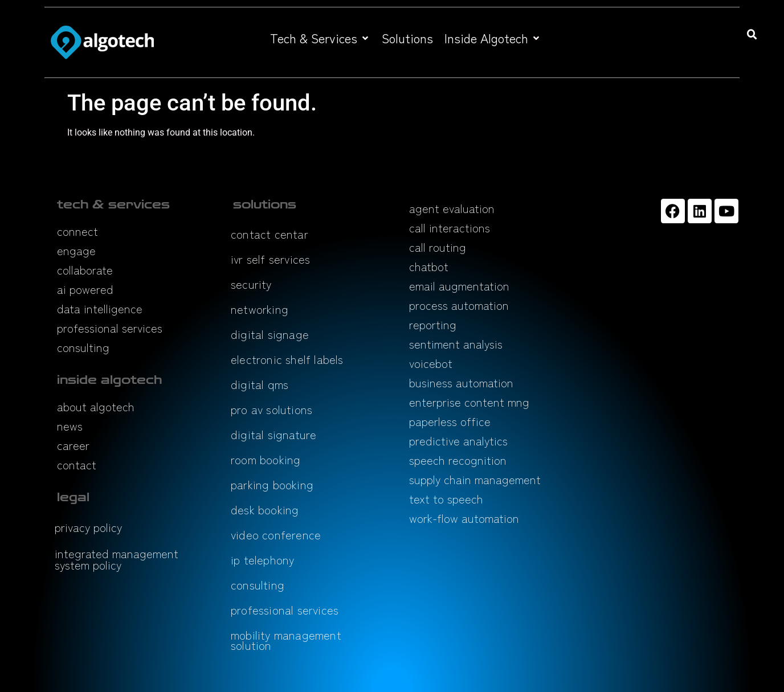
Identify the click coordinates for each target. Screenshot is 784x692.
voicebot (431, 363)
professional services (110, 328)
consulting (83, 347)
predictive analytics (458, 441)
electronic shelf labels (287, 359)
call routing (438, 247)
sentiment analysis (456, 344)
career (73, 445)
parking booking (272, 484)
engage (76, 250)
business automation (461, 382)
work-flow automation (464, 518)
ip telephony (262, 560)
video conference (276, 535)
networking (260, 309)
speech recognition (458, 460)
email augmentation (459, 286)
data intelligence (100, 308)
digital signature (273, 434)
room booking (266, 459)
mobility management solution (286, 640)
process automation (459, 305)
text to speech (446, 499)
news (70, 426)
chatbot (429, 266)
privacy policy (88, 527)
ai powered (85, 289)
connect (77, 231)
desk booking (265, 509)
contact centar (269, 234)
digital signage (270, 334)
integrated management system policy (117, 559)
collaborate (85, 270)
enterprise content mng (469, 402)
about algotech (96, 406)
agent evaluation (452, 208)
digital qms (260, 384)
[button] (320, 38)
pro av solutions (271, 409)
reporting (433, 324)
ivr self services (270, 259)
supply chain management (475, 479)
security (251, 284)
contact (77, 464)
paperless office (450, 421)
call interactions (450, 228)
